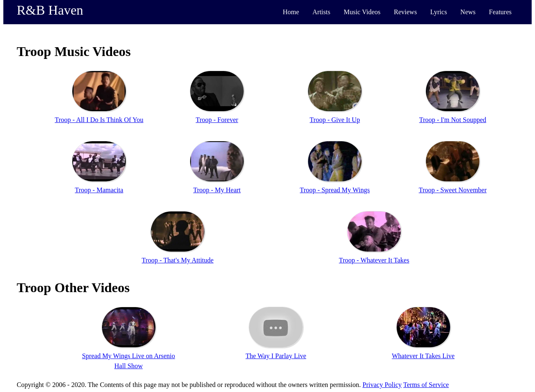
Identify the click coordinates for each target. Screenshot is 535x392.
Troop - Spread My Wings (335, 190)
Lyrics (438, 12)
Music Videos (362, 12)
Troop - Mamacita (99, 190)
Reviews (405, 12)
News (468, 12)
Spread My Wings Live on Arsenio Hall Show (129, 361)
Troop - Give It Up (335, 120)
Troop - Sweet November (453, 190)
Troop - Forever (217, 120)
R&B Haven (50, 10)
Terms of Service (426, 385)
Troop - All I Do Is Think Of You (99, 120)
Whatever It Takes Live (423, 356)
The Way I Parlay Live (276, 356)
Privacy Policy (382, 385)
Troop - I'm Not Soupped (453, 120)
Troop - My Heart (217, 190)
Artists (322, 12)
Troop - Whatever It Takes (374, 260)
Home (291, 12)
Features (500, 12)
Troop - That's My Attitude (178, 260)
